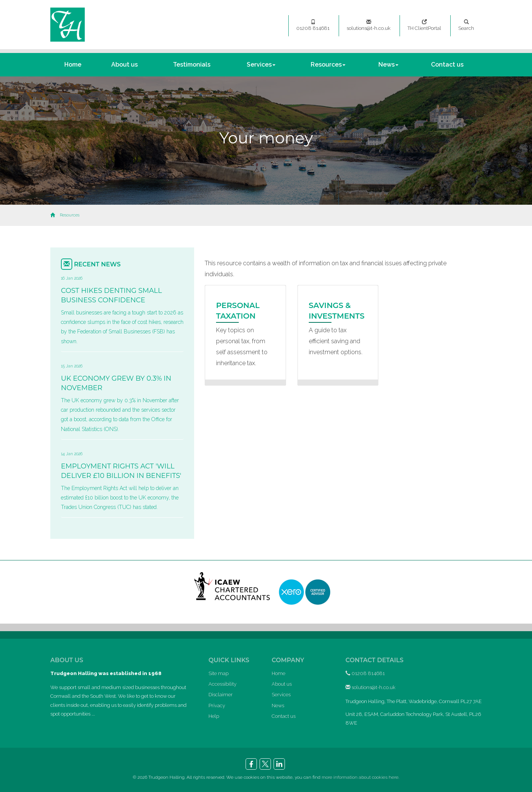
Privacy (217, 706)
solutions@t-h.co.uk (369, 25)
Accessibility (222, 684)
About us (124, 65)
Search (466, 25)
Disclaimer (221, 695)
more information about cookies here (360, 777)
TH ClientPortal (424, 25)
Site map (219, 673)
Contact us (447, 65)
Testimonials (192, 65)
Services (261, 65)
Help (214, 716)
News (388, 65)
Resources (328, 65)
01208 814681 (313, 25)
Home (73, 65)
